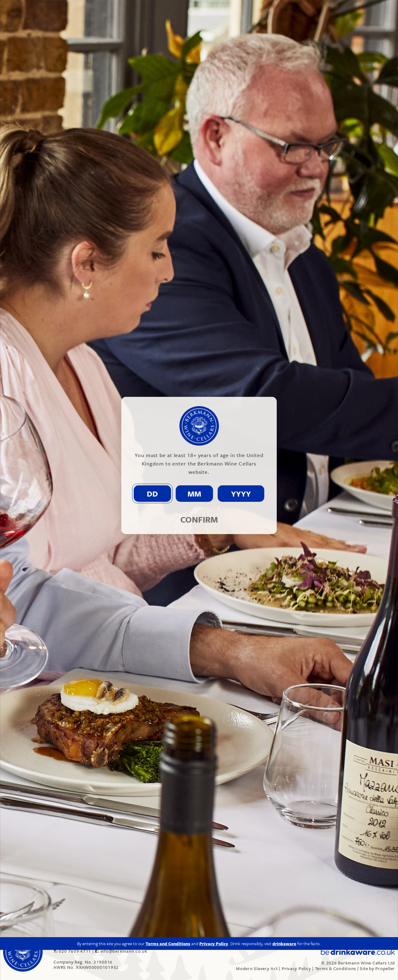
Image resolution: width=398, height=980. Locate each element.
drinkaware (284, 676)
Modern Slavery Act (257, 968)
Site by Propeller (377, 968)
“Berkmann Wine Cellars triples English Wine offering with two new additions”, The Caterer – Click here (180, 881)
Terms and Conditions (168, 676)
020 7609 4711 (73, 951)
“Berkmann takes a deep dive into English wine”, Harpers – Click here (133, 838)
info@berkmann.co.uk (185, 808)
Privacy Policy (296, 968)
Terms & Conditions (336, 968)
